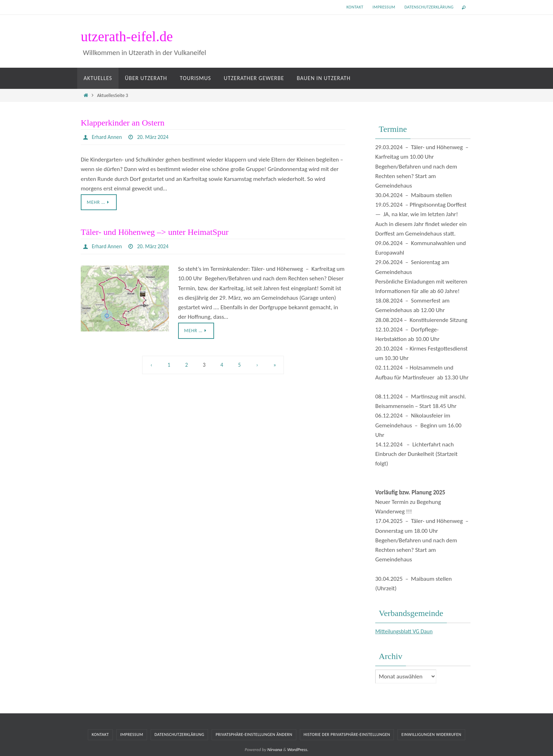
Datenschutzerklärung (429, 7)
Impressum (384, 7)
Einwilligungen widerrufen (431, 734)
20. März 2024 (155, 137)
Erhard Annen (107, 137)
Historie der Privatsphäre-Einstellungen (347, 734)
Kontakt (355, 7)
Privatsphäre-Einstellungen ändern (254, 734)
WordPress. (298, 749)
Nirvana (275, 749)
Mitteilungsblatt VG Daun (406, 631)
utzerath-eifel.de (127, 36)
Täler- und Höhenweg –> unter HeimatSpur (155, 232)
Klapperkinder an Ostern (123, 123)
